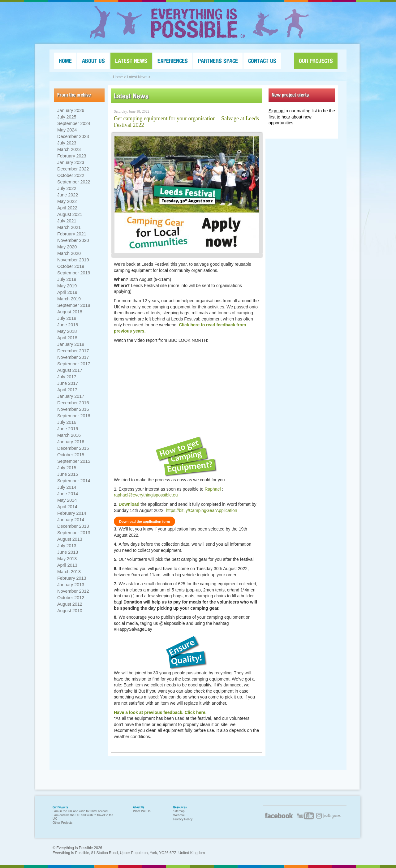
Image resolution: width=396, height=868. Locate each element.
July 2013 (67, 546)
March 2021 (69, 227)
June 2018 (68, 325)
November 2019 (73, 260)
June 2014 (68, 494)
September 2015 (74, 461)
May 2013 (67, 559)
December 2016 (73, 403)
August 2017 (70, 370)
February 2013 (72, 578)
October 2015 (71, 455)
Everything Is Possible (198, 23)
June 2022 (68, 195)
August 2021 (70, 214)
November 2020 (73, 240)
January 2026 (71, 110)
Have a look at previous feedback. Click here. (160, 712)
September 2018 (74, 305)
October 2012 (71, 598)
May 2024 (67, 130)
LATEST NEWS (131, 61)
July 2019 (67, 279)
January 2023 (71, 162)
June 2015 (68, 474)
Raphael (213, 489)
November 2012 (73, 591)
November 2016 (73, 409)
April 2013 (67, 565)
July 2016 (67, 422)
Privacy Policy (183, 819)
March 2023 (69, 149)
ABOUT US (93, 61)
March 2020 (69, 253)
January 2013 (71, 585)
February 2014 (72, 513)
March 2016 (69, 435)
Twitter (331, 819)
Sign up (276, 111)
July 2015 (67, 468)
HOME (65, 61)
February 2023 (72, 156)
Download (129, 504)
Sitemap (179, 811)
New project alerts (290, 95)
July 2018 (67, 318)
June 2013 (68, 552)
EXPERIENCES (173, 61)
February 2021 (72, 234)
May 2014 (67, 500)
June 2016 (68, 429)
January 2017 (71, 396)
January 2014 (71, 520)
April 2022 (67, 208)
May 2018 (67, 331)
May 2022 (67, 201)
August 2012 (70, 604)
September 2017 (74, 364)
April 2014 (67, 507)
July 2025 (67, 117)
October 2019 (71, 266)
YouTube (305, 819)
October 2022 (71, 175)
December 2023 (73, 136)
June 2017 (68, 383)
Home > (119, 77)
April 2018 (67, 338)
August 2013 (70, 539)
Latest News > (139, 77)
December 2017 (73, 351)
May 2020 (67, 247)
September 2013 (74, 533)
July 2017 (67, 377)
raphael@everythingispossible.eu (146, 495)
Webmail (179, 815)
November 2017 (73, 357)
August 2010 (70, 611)
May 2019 (67, 286)
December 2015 (73, 448)
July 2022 (67, 188)
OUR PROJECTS (316, 61)
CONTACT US (262, 61)
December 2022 (73, 169)
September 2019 (74, 273)
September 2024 (74, 123)
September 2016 (74, 416)
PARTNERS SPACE (218, 61)
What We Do (142, 811)
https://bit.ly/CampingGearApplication (201, 510)
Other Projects (62, 823)
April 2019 (67, 292)
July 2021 (67, 221)
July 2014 (67, 487)
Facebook (278, 818)
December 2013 (73, 526)
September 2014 (74, 481)
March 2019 (69, 299)
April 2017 (67, 390)
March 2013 (69, 572)
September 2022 (74, 182)
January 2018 (71, 344)
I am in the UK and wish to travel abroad (80, 811)
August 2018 (70, 312)
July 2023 (67, 143)
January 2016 (71, 442)
